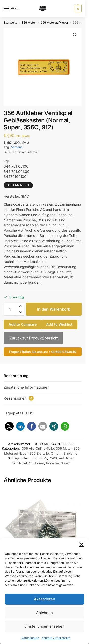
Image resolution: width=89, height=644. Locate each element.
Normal (39, 463)
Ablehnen (44, 613)
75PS (53, 458)
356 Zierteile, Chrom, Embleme (54, 453)
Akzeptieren (44, 599)
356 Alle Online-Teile (38, 448)
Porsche (53, 463)
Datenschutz (30, 638)
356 (34, 458)
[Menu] (11, 9)
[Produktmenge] (10, 309)
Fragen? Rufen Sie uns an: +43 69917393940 (43, 352)
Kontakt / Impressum (56, 638)
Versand (17, 147)
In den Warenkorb (54, 309)
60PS (43, 458)
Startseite (11, 22)
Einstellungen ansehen (44, 626)
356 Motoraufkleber (55, 22)
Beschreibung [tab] (16, 376)
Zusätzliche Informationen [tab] (27, 387)
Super (65, 463)
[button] (82, 544)
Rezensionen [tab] (19, 398)
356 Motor (29, 22)
